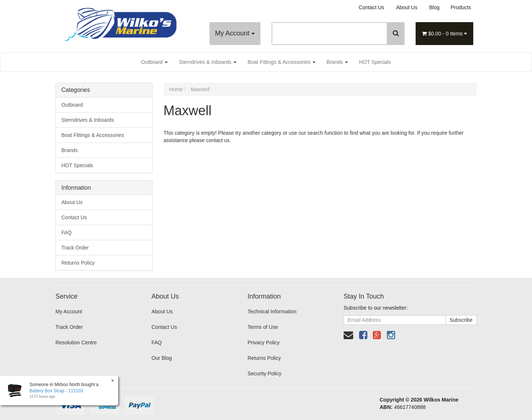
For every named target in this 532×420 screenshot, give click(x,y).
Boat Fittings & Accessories (282, 62)
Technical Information (272, 311)
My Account (235, 33)
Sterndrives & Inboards (208, 62)
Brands (337, 62)
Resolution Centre (76, 342)
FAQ (66, 233)
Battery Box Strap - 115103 (56, 391)
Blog (434, 7)
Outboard (154, 62)
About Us (407, 7)
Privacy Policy (264, 342)
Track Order (75, 248)
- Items (444, 34)
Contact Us (371, 7)
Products (461, 7)
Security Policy (265, 373)
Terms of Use (263, 327)
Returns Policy (78, 263)
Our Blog (162, 358)
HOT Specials (375, 62)
